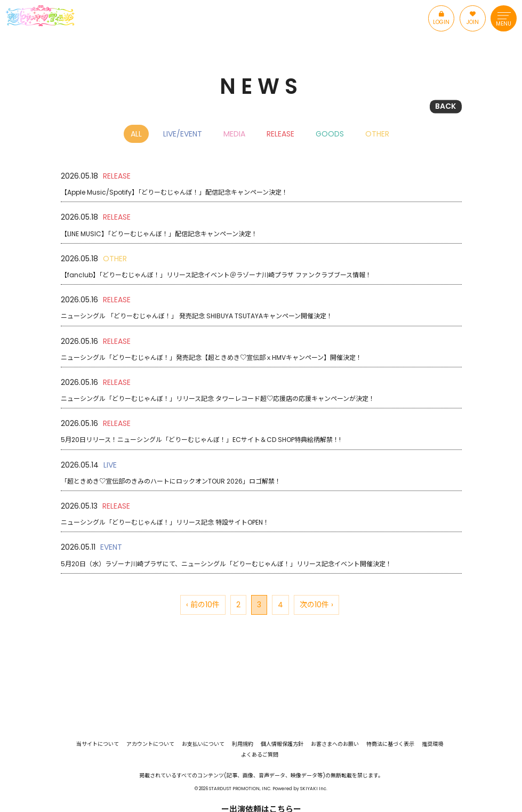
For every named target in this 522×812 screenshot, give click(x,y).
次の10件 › (316, 605)
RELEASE (280, 134)
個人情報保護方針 (282, 744)
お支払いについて (203, 744)
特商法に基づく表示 (390, 744)
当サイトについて (98, 744)
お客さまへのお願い (335, 744)
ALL (136, 134)
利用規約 (243, 744)
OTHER (377, 134)
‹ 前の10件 (203, 605)
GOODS (330, 134)
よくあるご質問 (260, 755)
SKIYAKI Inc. (314, 789)
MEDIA (234, 134)
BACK (445, 106)
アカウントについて (150, 744)
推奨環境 (432, 744)
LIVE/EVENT (183, 134)
